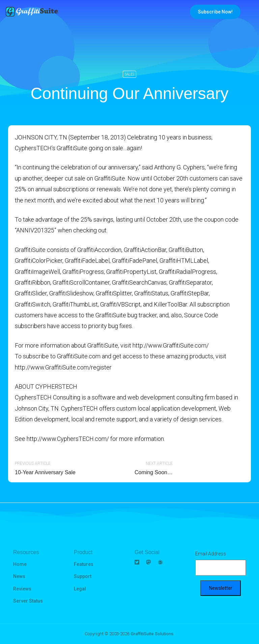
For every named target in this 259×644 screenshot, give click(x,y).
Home (20, 564)
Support (83, 576)
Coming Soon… (154, 472)
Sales (129, 74)
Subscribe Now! (215, 12)
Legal (80, 589)
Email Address (211, 554)
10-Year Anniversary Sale (45, 472)
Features (84, 564)
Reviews (22, 589)
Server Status (28, 601)
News (19, 576)
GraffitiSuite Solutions (152, 634)
